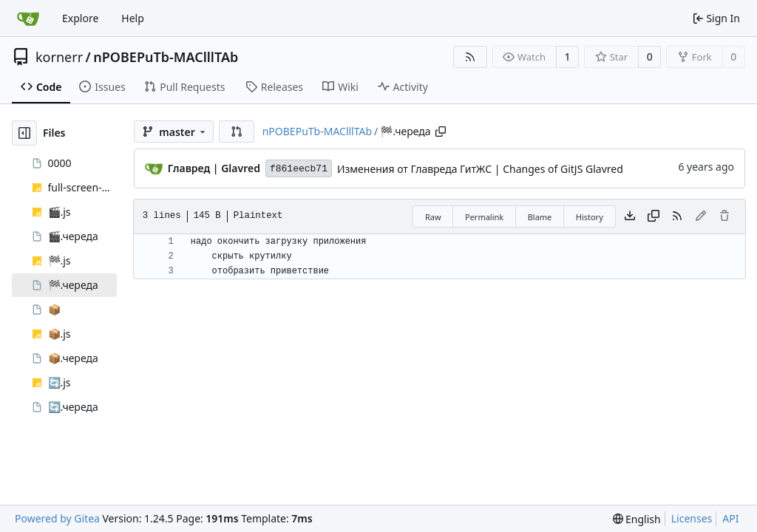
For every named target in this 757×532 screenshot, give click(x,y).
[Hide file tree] (24, 133)
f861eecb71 (299, 169)
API (730, 518)
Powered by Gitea (57, 518)
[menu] (637, 519)
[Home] (28, 18)
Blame (540, 217)
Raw (433, 217)
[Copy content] (654, 216)
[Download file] (630, 216)
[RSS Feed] (470, 57)
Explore (80, 18)
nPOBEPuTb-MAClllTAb (166, 57)
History (590, 217)
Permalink (484, 217)
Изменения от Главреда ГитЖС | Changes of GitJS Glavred (480, 169)
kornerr (59, 57)
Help (133, 18)
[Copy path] (441, 132)
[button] (237, 132)
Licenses (692, 518)
